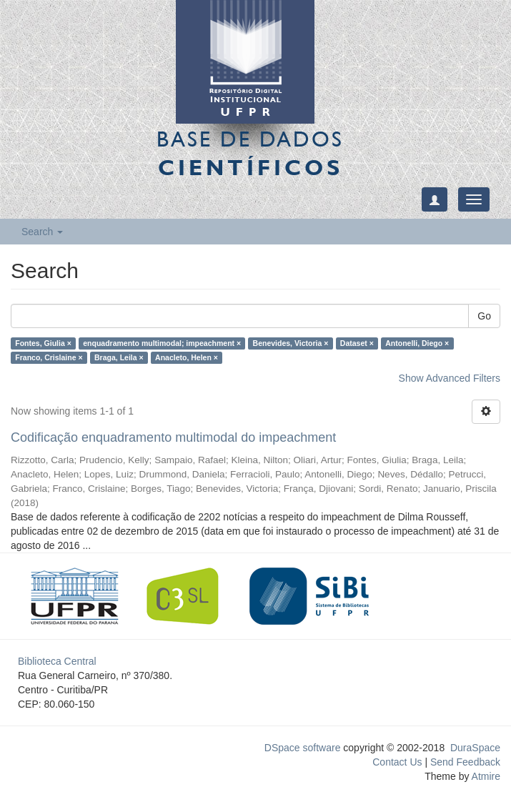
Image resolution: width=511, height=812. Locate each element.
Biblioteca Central (57, 661)
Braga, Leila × (119, 357)
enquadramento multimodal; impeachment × (162, 343)
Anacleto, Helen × (187, 357)
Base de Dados (250, 153)
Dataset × (357, 343)
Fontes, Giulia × (43, 343)
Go (484, 316)
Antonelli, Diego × (417, 343)
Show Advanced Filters (450, 378)
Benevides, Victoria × (291, 343)
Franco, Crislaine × (49, 357)
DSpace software (303, 748)
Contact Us (397, 762)
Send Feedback (465, 762)
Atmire (485, 776)
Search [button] (42, 232)
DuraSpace (475, 748)
